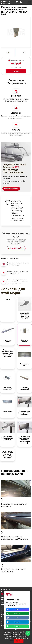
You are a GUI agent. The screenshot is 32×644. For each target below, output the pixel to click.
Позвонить (17, 614)
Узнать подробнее (16, 248)
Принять (19, 641)
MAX (17, 610)
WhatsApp (17, 626)
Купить (16, 71)
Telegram (17, 622)
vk (17, 618)
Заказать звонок (11, 189)
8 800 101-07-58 (17, 219)
